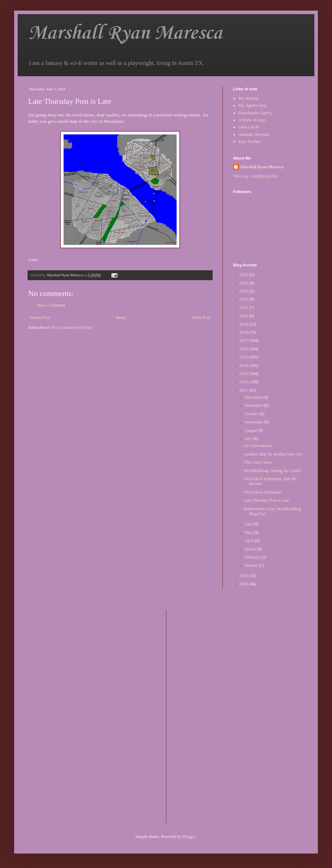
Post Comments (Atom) (72, 327)
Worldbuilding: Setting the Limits (272, 471)
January (252, 565)
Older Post (201, 318)
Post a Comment (51, 305)
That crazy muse (258, 462)
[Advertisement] (200, 716)
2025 (245, 275)
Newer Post (40, 318)
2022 (245, 299)
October (252, 414)
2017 (245, 340)
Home (121, 318)
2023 (245, 291)
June (249, 524)
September (254, 422)
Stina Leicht (249, 127)
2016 (245, 349)
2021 (245, 308)
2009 (245, 584)
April (250, 541)
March (251, 549)
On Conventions (257, 446)
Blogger (189, 837)
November (254, 405)
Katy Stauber (250, 141)
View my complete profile (255, 176)
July (249, 439)
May (249, 532)
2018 (245, 332)
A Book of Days (252, 120)
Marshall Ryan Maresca (125, 33)
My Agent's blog (253, 106)
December (254, 397)
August (251, 430)
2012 (245, 382)
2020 (245, 316)
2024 (245, 283)
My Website (249, 98)
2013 (245, 374)
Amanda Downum (254, 134)
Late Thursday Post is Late (266, 500)
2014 (245, 366)
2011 (245, 390)
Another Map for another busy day (273, 454)
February (253, 557)
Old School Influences (263, 492)
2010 (245, 576)
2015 (245, 357)
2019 (245, 324)
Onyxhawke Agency (256, 113)
